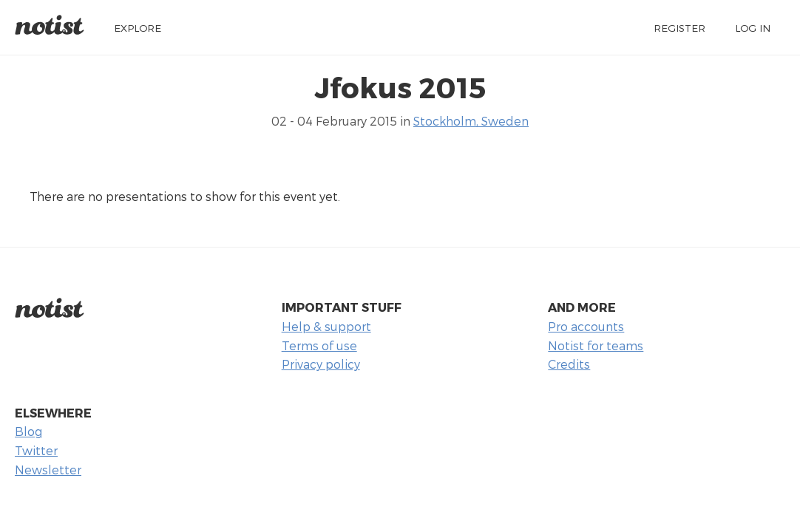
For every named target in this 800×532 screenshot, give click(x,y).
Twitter (36, 450)
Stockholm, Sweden (471, 121)
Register (679, 28)
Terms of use (319, 345)
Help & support (326, 326)
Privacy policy (321, 364)
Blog (28, 431)
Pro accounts (586, 326)
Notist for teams (596, 345)
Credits (569, 364)
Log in (753, 28)
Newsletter (48, 470)
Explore (138, 28)
